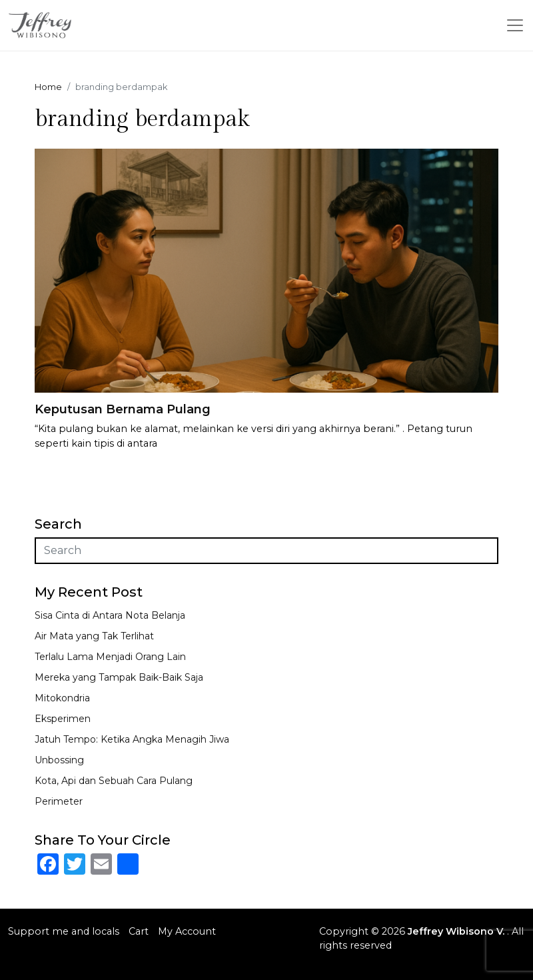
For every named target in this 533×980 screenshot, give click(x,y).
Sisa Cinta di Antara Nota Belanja (110, 615)
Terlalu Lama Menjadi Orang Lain (110, 657)
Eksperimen (63, 719)
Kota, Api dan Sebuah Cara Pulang (114, 781)
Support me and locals (64, 931)
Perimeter (59, 801)
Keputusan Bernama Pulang (123, 409)
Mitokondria (62, 698)
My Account (187, 931)
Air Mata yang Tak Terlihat (94, 636)
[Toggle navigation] (515, 25)
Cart (139, 931)
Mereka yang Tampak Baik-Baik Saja (119, 677)
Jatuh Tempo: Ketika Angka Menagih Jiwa (132, 739)
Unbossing (59, 760)
